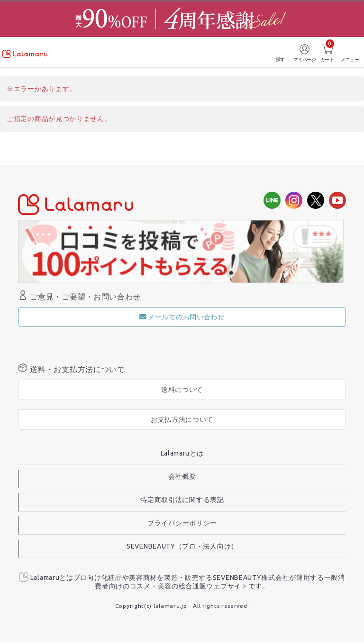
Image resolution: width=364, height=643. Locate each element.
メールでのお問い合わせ (182, 317)
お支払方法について (182, 419)
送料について (182, 390)
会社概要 (182, 476)
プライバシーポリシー (182, 523)
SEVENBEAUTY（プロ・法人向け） (182, 546)
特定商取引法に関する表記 (182, 500)
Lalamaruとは (182, 453)
